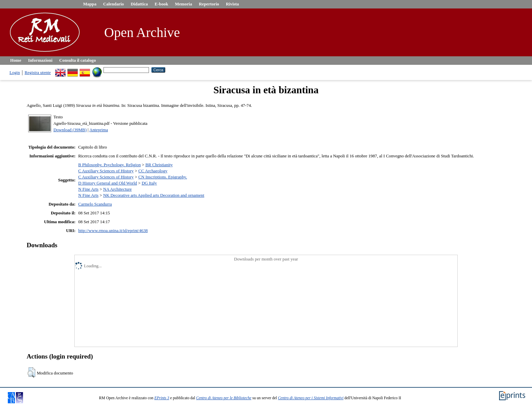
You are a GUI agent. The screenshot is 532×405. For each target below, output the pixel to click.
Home (16, 60)
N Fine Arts (89, 189)
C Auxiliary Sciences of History (106, 171)
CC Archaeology (153, 171)
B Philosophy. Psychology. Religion (110, 165)
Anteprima (99, 130)
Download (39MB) (70, 130)
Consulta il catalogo (78, 60)
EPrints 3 (162, 398)
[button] (31, 372)
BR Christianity (159, 165)
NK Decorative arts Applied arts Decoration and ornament (154, 195)
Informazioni (40, 60)
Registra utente (38, 73)
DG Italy (149, 183)
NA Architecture (117, 189)
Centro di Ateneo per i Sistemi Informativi (311, 398)
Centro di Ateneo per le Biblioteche (224, 398)
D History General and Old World (108, 183)
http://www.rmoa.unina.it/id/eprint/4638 (113, 231)
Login (15, 73)
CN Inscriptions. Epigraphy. (163, 177)
